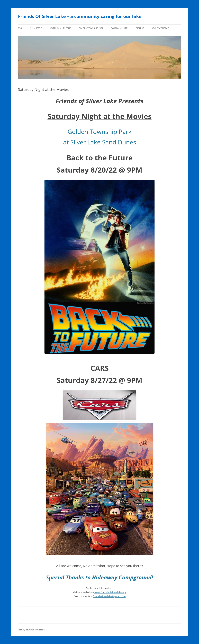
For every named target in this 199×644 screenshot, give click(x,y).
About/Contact (160, 28)
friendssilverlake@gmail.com (109, 596)
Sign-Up (140, 28)
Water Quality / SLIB (60, 28)
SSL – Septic (36, 28)
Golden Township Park (91, 28)
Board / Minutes (120, 28)
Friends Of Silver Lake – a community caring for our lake (80, 16)
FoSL (20, 28)
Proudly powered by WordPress (33, 630)
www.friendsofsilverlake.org (110, 592)
